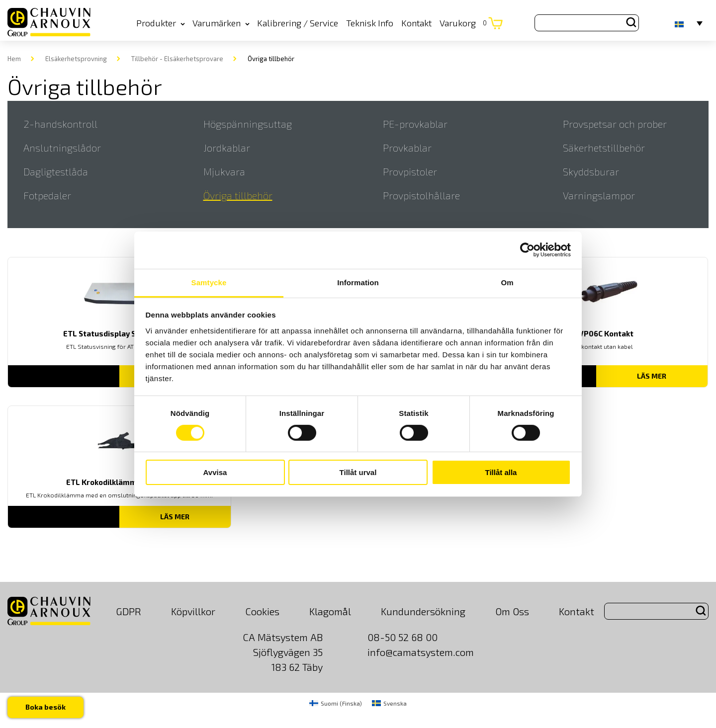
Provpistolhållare (421, 195)
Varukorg (463, 23)
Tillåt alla (501, 472)
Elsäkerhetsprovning (76, 59)
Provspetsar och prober (615, 124)
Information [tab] (358, 282)
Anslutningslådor (62, 148)
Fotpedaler (47, 195)
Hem (14, 59)
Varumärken (221, 23)
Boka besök (45, 707)
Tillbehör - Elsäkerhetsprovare (177, 59)
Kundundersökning (423, 611)
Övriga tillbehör (238, 195)
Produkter (161, 23)
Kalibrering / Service (298, 23)
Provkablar (407, 148)
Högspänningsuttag (248, 124)
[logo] (49, 23)
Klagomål (330, 611)
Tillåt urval (358, 472)
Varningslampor (599, 195)
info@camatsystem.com (421, 652)
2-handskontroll (60, 124)
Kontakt (416, 23)
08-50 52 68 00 (403, 637)
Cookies (262, 611)
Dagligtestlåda (56, 171)
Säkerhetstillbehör (604, 148)
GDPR (129, 611)
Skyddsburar (591, 171)
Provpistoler (410, 171)
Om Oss (512, 611)
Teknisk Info (370, 23)
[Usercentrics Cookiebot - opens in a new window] (527, 250)
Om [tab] (507, 282)
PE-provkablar (415, 124)
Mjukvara (224, 171)
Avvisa (215, 472)
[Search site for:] (587, 23)
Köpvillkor (193, 611)
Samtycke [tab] (209, 282)
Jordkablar (227, 148)
